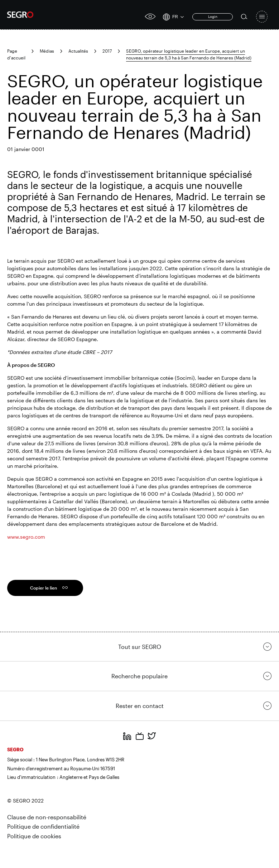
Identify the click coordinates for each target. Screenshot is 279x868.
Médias (47, 51)
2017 (107, 51)
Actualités (78, 51)
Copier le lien (44, 588)
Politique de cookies (34, 836)
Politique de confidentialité (43, 826)
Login (213, 16)
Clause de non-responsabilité (47, 817)
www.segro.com (26, 537)
